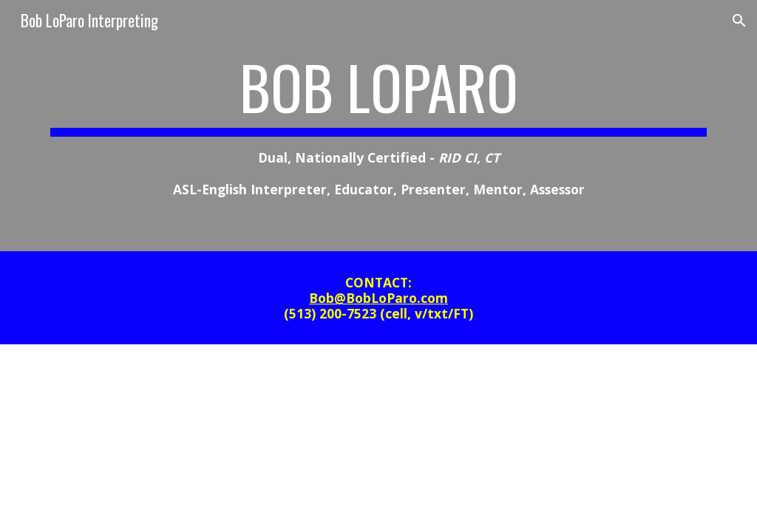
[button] (739, 21)
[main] (379, 125)
